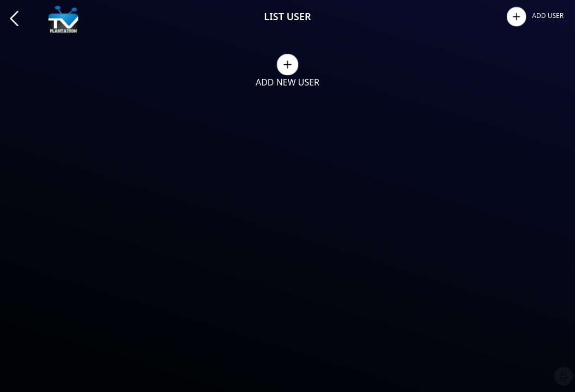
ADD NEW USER (287, 82)
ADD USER (548, 16)
